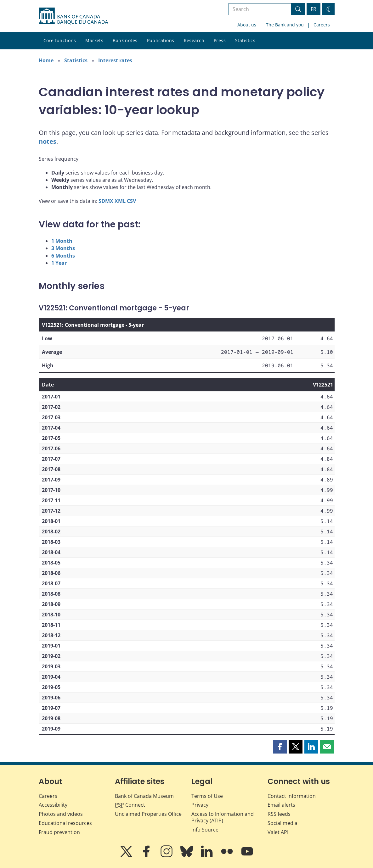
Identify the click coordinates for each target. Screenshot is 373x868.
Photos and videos (61, 814)
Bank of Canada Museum (144, 796)
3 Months (63, 248)
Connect (130, 805)
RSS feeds (279, 814)
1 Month (62, 241)
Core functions (60, 40)
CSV (131, 201)
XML (120, 201)
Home (46, 60)
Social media (283, 823)
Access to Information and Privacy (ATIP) (223, 817)
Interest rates (115, 60)
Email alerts (281, 805)
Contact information (292, 796)
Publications (161, 40)
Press (220, 40)
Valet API (278, 832)
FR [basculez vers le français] (314, 9)
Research (194, 40)
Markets (94, 40)
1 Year (59, 263)
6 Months (63, 256)
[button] (280, 747)
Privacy (200, 805)
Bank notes (125, 40)
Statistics (245, 40)
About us (247, 25)
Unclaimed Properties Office (148, 814)
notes (48, 141)
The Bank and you (285, 25)
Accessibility (53, 805)
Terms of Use (207, 796)
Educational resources (65, 823)
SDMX (106, 201)
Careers (322, 25)
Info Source (205, 830)
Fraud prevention (59, 832)
